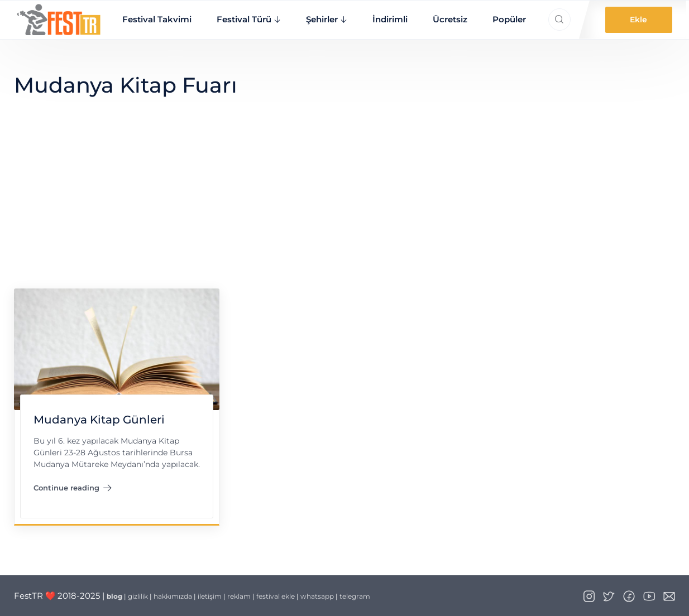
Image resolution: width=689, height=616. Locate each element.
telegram (355, 596)
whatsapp (317, 596)
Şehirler (322, 19)
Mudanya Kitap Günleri (99, 420)
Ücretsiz (450, 19)
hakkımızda (173, 596)
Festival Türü (244, 19)
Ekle (638, 20)
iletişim (210, 596)
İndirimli (390, 19)
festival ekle (276, 596)
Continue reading (72, 490)
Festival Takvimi (157, 19)
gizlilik (138, 596)
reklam (239, 596)
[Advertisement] (345, 205)
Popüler (509, 19)
